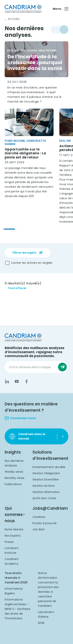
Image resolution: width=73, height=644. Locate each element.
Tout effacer (17, 288)
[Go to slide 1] (9, 229)
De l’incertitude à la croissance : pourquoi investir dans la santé (35, 63)
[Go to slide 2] (18, 229)
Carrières (39, 517)
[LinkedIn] (7, 381)
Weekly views (14, 472)
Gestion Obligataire (46, 473)
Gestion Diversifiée (46, 479)
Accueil (14, 19)
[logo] (23, 9)
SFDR (41, 623)
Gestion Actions (44, 486)
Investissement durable (49, 467)
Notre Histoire (14, 529)
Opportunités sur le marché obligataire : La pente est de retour (25, 153)
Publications (13, 484)
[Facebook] (26, 381)
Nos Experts (13, 536)
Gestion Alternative (46, 492)
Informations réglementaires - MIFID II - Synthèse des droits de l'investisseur (17, 609)
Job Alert (39, 529)
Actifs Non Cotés (44, 498)
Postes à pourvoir (45, 523)
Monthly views (15, 478)
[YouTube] (17, 381)
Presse (9, 542)
